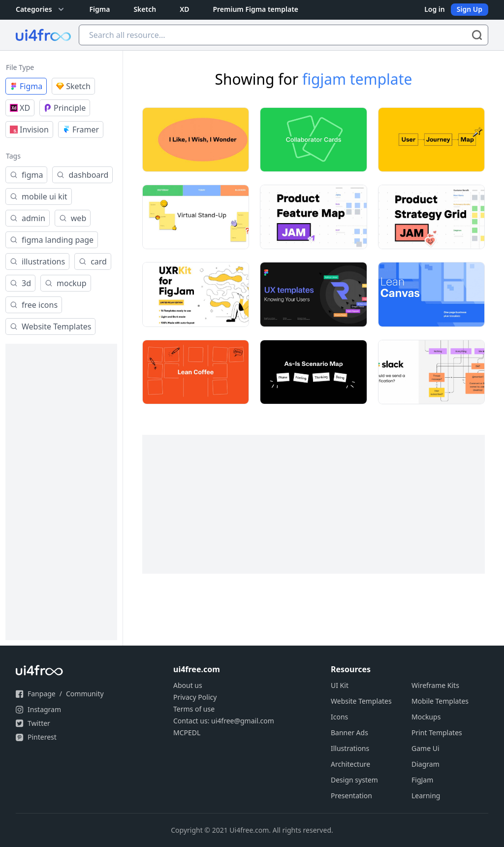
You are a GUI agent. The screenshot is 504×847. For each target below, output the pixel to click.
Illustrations (350, 748)
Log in (435, 9)
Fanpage (42, 694)
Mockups (426, 717)
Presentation (351, 796)
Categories (41, 9)
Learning (426, 796)
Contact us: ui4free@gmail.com (224, 721)
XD (184, 9)
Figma (100, 9)
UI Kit (340, 685)
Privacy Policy (195, 697)
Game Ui (425, 748)
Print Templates (437, 733)
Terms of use (194, 709)
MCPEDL (187, 733)
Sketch (145, 9)
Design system (354, 780)
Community (85, 694)
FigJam (422, 780)
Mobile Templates (440, 701)
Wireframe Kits (435, 685)
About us (188, 685)
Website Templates (361, 701)
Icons (339, 717)
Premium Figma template (255, 9)
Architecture (350, 764)
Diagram (425, 764)
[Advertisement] (61, 492)
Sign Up (470, 9)
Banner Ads (349, 733)
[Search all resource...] (283, 35)
